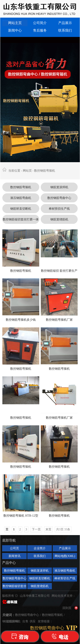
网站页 (27, 171)
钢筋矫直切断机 (21, 209)
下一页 (36, 529)
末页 (48, 529)
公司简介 (40, 23)
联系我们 (65, 30)
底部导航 (9, 540)
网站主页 (15, 23)
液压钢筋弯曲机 (21, 198)
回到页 (67, 608)
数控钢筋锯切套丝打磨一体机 (21, 221)
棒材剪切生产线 (59, 209)
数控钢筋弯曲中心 (59, 198)
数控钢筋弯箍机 (45, 171)
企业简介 (40, 548)
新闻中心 (15, 30)
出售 (26, 621)
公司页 (15, 548)
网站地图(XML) (65, 556)
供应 (33, 621)
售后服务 (40, 30)
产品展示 (65, 23)
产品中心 (9, 563)
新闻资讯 (15, 556)
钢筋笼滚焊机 (59, 187)
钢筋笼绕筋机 (59, 219)
